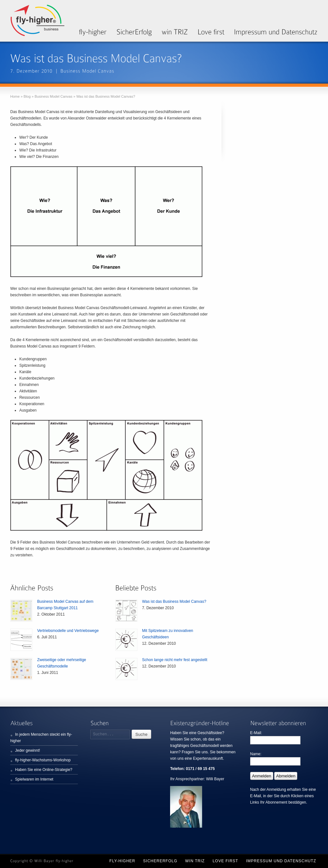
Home (15, 96)
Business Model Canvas (53, 96)
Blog (27, 96)
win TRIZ (195, 861)
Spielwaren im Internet (34, 779)
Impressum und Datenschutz (281, 861)
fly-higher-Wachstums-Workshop (43, 760)
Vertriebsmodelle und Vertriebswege (68, 631)
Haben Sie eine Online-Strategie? (44, 770)
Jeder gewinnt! (28, 750)
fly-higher (123, 861)
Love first (225, 861)
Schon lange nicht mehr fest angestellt (175, 660)
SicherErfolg (160, 861)
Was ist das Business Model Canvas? (174, 602)
